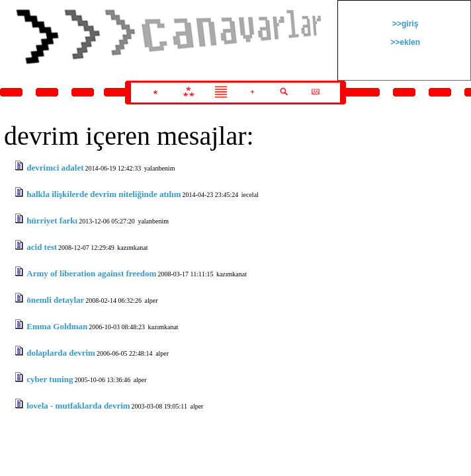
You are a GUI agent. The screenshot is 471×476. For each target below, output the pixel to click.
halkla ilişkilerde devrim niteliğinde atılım (104, 194)
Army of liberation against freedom (91, 273)
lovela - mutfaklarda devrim (78, 406)
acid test (42, 247)
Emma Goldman (57, 326)
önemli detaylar (55, 300)
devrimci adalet (55, 168)
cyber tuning (50, 379)
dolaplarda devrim (61, 353)
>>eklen (404, 42)
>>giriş (405, 24)
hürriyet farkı (52, 220)
